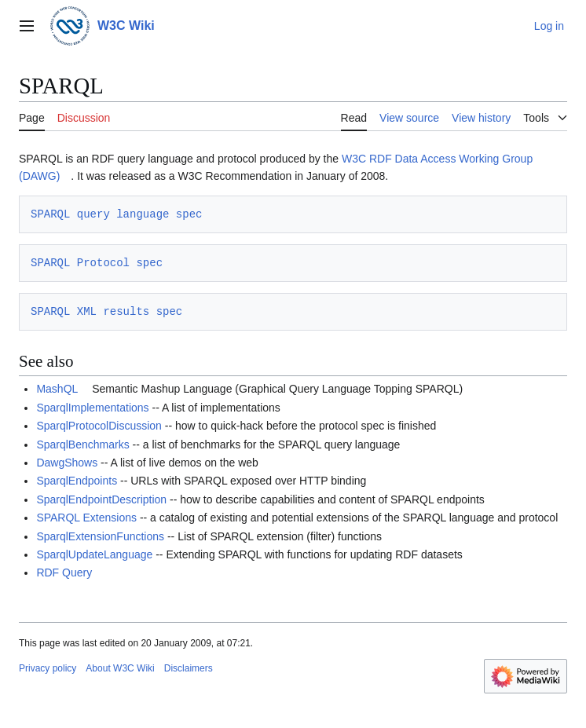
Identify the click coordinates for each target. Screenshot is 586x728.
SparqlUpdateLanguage (94, 554)
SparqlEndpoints (77, 481)
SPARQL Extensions (86, 518)
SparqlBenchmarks (82, 444)
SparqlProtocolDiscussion (99, 426)
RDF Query (64, 573)
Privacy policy (48, 668)
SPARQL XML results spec (106, 311)
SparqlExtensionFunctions (100, 536)
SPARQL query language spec (116, 214)
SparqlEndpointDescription (101, 499)
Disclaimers (189, 668)
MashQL (57, 389)
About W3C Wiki (120, 668)
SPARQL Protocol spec (97, 263)
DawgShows (67, 463)
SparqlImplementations (92, 408)
